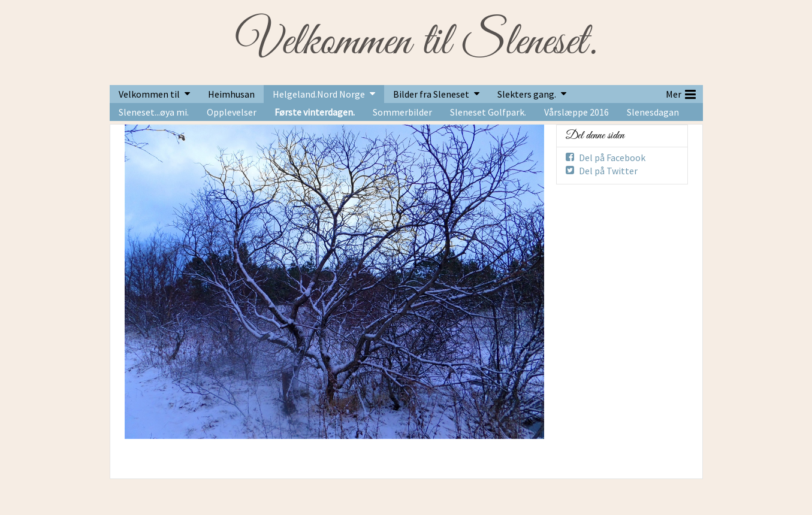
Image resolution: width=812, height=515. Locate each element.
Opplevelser (232, 112)
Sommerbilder (402, 112)
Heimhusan (231, 94)
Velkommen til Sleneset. (416, 43)
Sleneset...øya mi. (154, 112)
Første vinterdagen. (315, 112)
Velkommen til (149, 94)
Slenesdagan (653, 112)
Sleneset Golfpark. (488, 112)
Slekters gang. (527, 94)
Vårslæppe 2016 (576, 112)
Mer (681, 93)
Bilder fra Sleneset (431, 94)
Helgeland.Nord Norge (319, 94)
